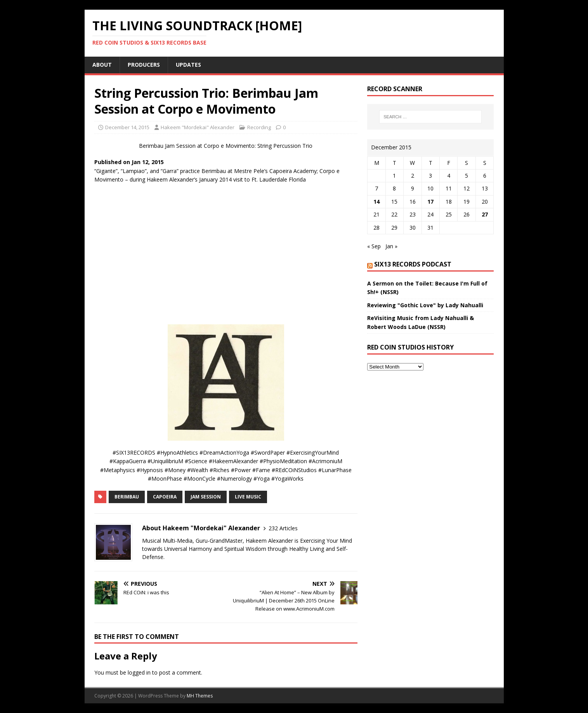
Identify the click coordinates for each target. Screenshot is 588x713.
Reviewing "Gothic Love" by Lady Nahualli (425, 305)
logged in (139, 672)
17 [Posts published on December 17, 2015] (430, 202)
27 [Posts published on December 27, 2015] (485, 214)
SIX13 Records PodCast (413, 264)
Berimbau (127, 497)
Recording (259, 127)
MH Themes (200, 696)
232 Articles (283, 528)
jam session (206, 497)
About (102, 65)
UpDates (188, 65)
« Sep (374, 246)
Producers (144, 65)
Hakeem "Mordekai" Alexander (198, 127)
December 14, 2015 (127, 127)
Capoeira (165, 497)
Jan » (391, 246)
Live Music (248, 497)
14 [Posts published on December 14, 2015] (376, 202)
